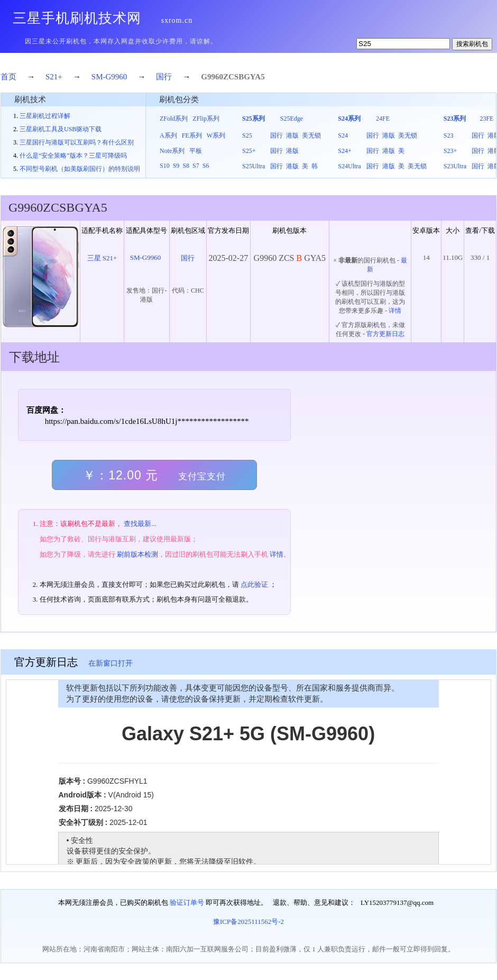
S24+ (344, 151)
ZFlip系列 (206, 119)
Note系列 (172, 151)
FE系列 (192, 135)
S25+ (249, 151)
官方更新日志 (385, 334)
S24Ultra (349, 166)
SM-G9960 (109, 77)
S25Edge (292, 119)
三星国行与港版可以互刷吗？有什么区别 (77, 142)
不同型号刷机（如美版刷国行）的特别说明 (80, 169)
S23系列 (455, 119)
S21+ (54, 77)
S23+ (450, 151)
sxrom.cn (177, 20)
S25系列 (254, 119)
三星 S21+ (102, 258)
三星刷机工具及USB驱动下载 (61, 129)
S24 (343, 135)
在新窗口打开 (111, 663)
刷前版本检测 (137, 554)
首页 (8, 77)
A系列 (168, 135)
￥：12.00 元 (154, 475)
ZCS (231, 77)
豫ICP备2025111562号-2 (248, 922)
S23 (449, 135)
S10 (165, 166)
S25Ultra (254, 166)
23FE (486, 119)
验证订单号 (187, 902)
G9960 (212, 77)
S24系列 (349, 119)
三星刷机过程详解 (45, 116)
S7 (196, 166)
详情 (395, 311)
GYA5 (254, 77)
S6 (206, 166)
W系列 (216, 135)
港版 (292, 135)
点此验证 (254, 584)
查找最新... (140, 524)
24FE (383, 119)
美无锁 (311, 135)
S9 (176, 166)
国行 (164, 77)
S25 (247, 135)
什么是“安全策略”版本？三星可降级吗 (73, 156)
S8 (186, 166)
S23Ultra (455, 166)
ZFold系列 (174, 119)
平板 (196, 151)
